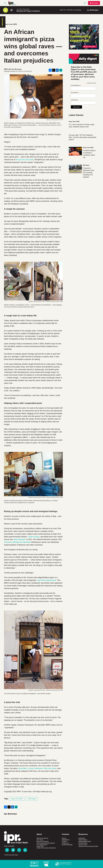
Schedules (82, 838)
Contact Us (65, 843)
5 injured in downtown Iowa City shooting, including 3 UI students (88, 173)
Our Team (40, 840)
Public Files (40, 846)
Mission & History (42, 838)
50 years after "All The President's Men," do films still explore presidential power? (82, 137)
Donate (95, 3)
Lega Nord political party (47, 580)
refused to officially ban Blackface (17, 542)
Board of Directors (43, 841)
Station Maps (83, 840)
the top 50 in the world (24, 160)
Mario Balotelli (19, 539)
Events (64, 838)
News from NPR (10, 24)
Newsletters (66, 840)
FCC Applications (42, 845)
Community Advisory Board (46, 843)
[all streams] (93, 10)
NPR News (32, 799)
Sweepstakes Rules (85, 841)
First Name (75, 93)
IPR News (86, 165)
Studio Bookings (67, 845)
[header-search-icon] (85, 3)
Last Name (74, 100)
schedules (3, 22)
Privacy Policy (83, 843)
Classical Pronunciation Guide (88, 846)
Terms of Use (83, 845)
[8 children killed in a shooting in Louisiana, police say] (75, 151)
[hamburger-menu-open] (5, 3)
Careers (64, 841)
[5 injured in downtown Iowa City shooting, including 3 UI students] (75, 169)
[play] (6, 10)
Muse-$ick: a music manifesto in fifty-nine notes (37, 768)
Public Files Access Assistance (46, 848)
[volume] (12, 10)
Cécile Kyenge (33, 537)
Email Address (76, 85)
